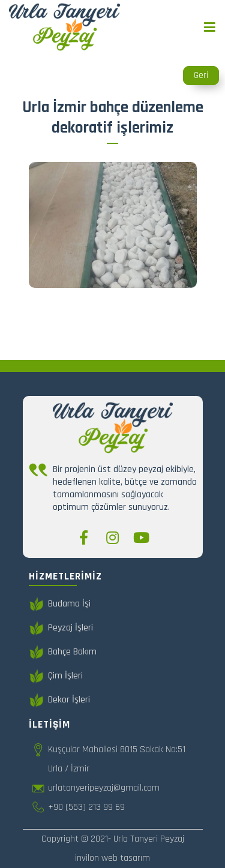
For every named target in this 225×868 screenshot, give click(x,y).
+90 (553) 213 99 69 (86, 807)
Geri (201, 75)
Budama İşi (60, 604)
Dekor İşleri (59, 700)
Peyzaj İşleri (61, 628)
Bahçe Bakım (63, 652)
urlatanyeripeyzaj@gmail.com (104, 788)
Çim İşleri (56, 676)
